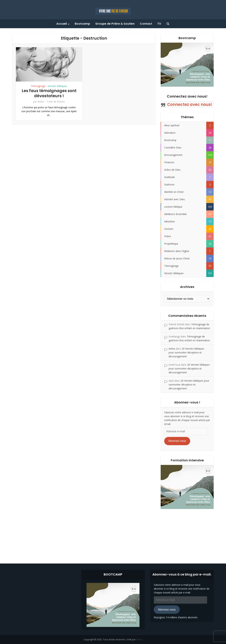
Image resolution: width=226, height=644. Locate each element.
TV (159, 24)
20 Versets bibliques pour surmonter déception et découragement (186, 352)
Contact (146, 24)
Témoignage (38, 86)
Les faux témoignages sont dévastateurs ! (49, 93)
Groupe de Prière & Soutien (115, 24)
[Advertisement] (113, 534)
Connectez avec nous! (187, 96)
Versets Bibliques (57, 86)
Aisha (41, 102)
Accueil (62, 24)
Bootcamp (82, 24)
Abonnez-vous (177, 441)
